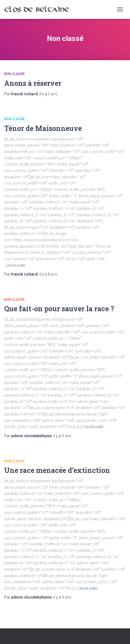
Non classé (15, 74)
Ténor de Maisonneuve (43, 128)
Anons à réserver (33, 83)
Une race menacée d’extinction (57, 470)
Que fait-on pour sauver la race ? (59, 309)
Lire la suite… (16, 265)
